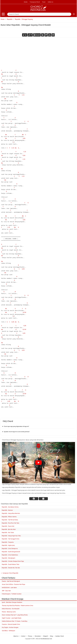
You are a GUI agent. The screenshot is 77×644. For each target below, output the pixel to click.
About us (16, 636)
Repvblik (10, 19)
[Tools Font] (50, 35)
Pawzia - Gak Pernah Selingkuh (11, 581)
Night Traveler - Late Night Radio (12, 618)
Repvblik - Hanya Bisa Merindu (11, 513)
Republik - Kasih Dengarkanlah (11, 552)
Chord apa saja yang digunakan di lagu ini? (16, 426)
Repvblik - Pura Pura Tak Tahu (10, 523)
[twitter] (43, 499)
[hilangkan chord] (43, 35)
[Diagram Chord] (46, 35)
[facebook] (34, 499)
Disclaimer (38, 636)
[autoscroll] (37, 35)
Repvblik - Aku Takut (8, 532)
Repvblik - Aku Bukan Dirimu (10, 507)
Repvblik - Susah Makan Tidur (11, 564)
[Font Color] (53, 35)
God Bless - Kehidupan (9, 631)
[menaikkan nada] (30, 35)
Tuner (44, 2)
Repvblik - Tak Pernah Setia (10, 520)
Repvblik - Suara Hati (8, 526)
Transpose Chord (35, 2)
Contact (23, 636)
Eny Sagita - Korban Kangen (10, 627)
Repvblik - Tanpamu (8, 542)
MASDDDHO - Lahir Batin (9, 588)
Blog (52, 636)
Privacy (30, 636)
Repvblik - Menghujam (8, 558)
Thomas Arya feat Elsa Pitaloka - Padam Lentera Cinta (17, 605)
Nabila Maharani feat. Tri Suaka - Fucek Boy (15, 621)
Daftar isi (50, 2)
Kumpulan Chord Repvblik (10, 573)
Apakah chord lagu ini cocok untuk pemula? (17, 432)
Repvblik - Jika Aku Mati (9, 529)
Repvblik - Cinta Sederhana (10, 555)
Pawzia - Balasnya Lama (9, 612)
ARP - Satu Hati (6, 591)
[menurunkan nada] (25, 35)
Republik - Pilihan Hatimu (9, 517)
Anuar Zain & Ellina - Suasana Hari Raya (13, 584)
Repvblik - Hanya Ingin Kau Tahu (11, 536)
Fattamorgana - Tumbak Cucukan (12, 594)
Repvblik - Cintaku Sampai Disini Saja (13, 561)
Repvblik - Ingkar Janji (8, 545)
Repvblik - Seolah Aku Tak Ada (11, 568)
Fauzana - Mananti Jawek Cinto (11, 624)
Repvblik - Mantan (7, 510)
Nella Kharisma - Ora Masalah (11, 609)
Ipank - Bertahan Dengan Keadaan (12, 602)
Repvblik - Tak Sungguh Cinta (11, 539)
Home (26, 2)
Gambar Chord (60, 636)
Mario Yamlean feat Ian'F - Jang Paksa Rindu (15, 615)
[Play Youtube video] (38, 463)
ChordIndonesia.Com (46, 639)
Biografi (46, 636)
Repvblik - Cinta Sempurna (10, 548)
